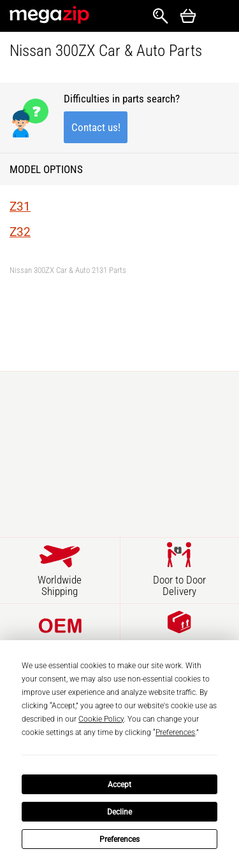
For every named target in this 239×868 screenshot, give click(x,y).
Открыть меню (217, 16)
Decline (119, 812)
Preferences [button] (175, 732)
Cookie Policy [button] (101, 719)
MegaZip (50, 15)
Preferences (119, 839)
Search (161, 16)
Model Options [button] (46, 169)
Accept (119, 785)
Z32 (20, 232)
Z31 (20, 206)
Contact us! (96, 127)
